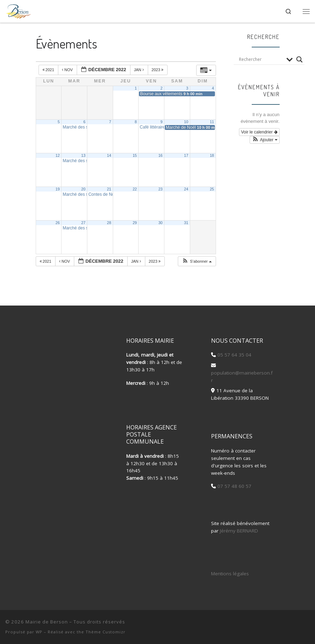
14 (109, 155)
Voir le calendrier (259, 132)
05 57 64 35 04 (234, 355)
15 (135, 155)
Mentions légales (230, 574)
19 (58, 189)
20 (83, 189)
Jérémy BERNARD (239, 531)
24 (186, 189)
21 (109, 189)
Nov (68, 70)
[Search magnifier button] (299, 59)
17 (186, 155)
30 (161, 223)
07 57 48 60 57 (234, 486)
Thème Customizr (106, 632)
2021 (49, 70)
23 (161, 189)
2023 (158, 70)
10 (186, 122)
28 (109, 223)
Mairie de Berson (47, 622)
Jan (139, 70)
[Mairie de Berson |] (18, 10)
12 (58, 155)
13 (83, 155)
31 (186, 223)
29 (135, 223)
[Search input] (261, 59)
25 (212, 189)
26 (58, 223)
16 (161, 155)
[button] (197, 261)
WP (39, 632)
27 (83, 223)
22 (135, 189)
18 (212, 155)
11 (212, 122)
